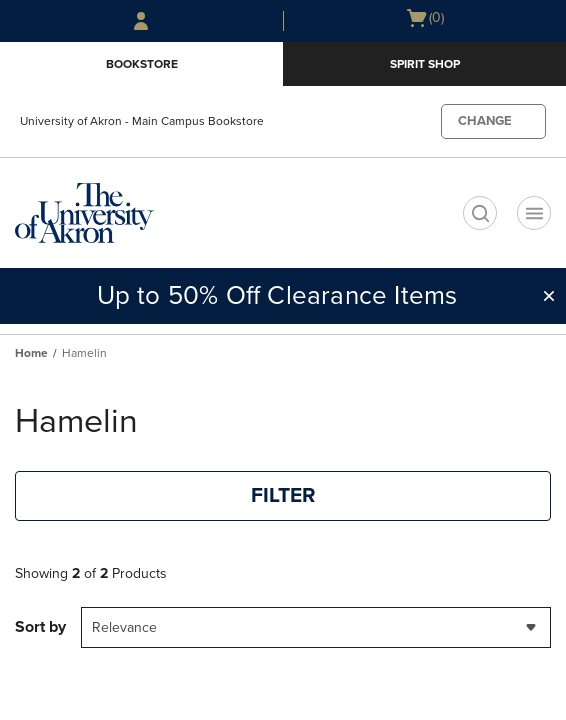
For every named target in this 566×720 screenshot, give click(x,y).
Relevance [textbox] (124, 627)
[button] (549, 296)
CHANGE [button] (485, 121)
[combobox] (316, 627)
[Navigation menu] (534, 213)
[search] (480, 213)
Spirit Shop (425, 64)
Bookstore (142, 64)
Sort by (40, 627)
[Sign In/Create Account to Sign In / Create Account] (141, 21)
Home (31, 353)
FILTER (283, 495)
